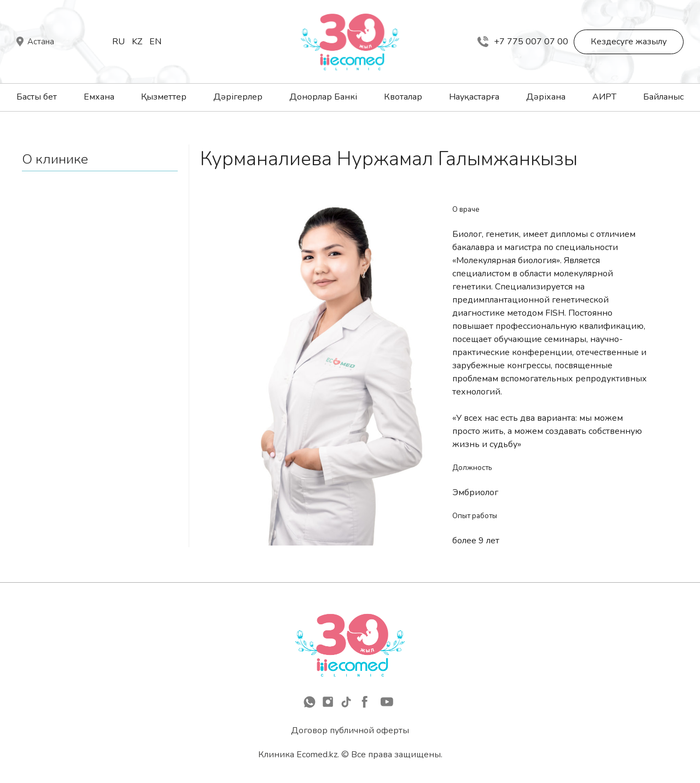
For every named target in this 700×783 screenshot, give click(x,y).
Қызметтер (164, 97)
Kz (137, 42)
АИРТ (604, 97)
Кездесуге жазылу (629, 42)
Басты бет (37, 97)
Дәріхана (546, 97)
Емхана (99, 97)
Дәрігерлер (238, 97)
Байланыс (663, 97)
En (155, 42)
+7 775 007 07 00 (523, 42)
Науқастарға (474, 97)
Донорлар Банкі (323, 97)
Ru (118, 42)
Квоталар (403, 97)
